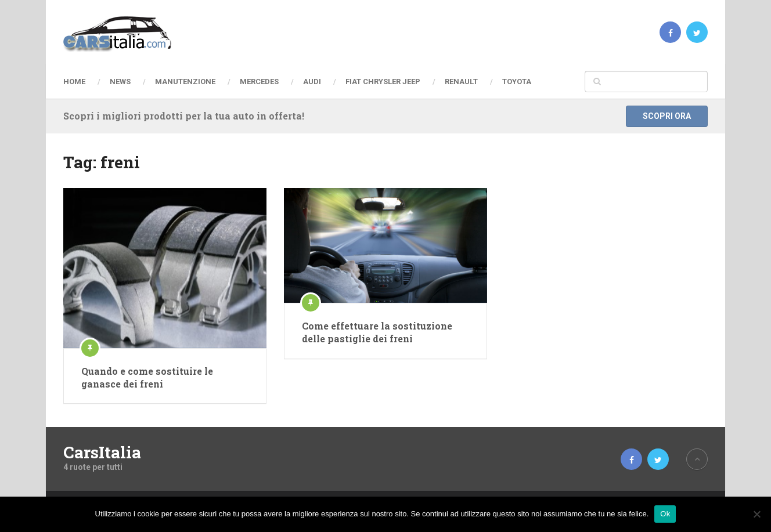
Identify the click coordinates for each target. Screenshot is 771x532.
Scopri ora (667, 116)
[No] (756, 514)
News (120, 82)
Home (74, 82)
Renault (461, 82)
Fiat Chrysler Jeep (383, 82)
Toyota (517, 82)
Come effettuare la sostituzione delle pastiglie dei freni (377, 332)
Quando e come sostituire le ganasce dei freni (147, 377)
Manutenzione (185, 82)
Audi (312, 82)
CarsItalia (102, 453)
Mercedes (259, 82)
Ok (665, 514)
